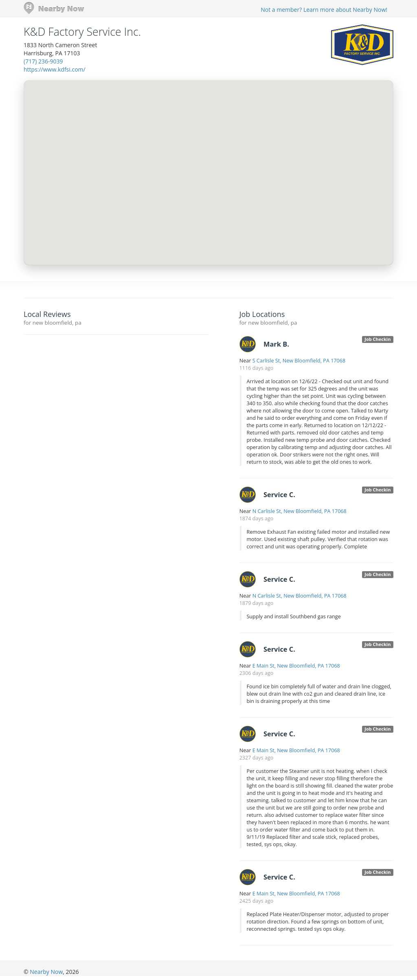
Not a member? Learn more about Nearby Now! (324, 10)
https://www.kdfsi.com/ (55, 69)
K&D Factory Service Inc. (82, 32)
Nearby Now (46, 972)
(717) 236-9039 (43, 61)
